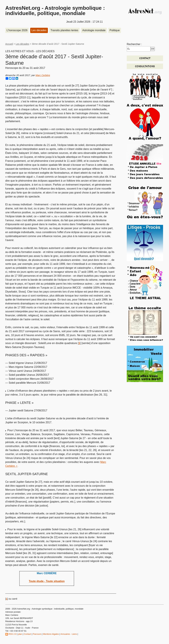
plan (20, 634)
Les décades (39, 30)
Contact (27, 634)
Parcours (37, 634)
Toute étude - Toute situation (47, 581)
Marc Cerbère (43, 75)
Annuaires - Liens (69, 634)
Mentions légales (51, 634)
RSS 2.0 (11, 634)
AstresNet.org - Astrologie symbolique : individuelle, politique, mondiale (55, 11)
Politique (115, 30)
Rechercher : (134, 44)
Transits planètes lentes (64, 30)
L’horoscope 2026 (17, 30)
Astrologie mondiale (94, 30)
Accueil (9, 44)
